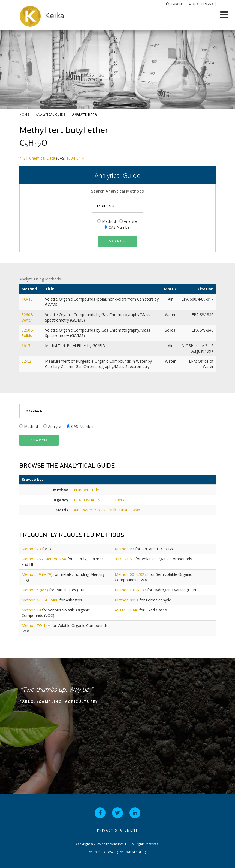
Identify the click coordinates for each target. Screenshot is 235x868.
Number (81, 490)
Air (76, 510)
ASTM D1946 (126, 610)
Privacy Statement (117, 830)
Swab (135, 510)
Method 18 (31, 610)
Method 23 (31, 549)
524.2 (27, 361)
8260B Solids (27, 333)
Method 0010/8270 (132, 574)
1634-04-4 (75, 158)
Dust (123, 510)
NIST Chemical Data (37, 158)
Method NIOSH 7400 (40, 600)
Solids (100, 510)
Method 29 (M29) (37, 574)
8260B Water (27, 317)
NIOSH (103, 500)
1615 (26, 346)
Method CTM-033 (130, 590)
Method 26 (31, 559)
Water (87, 510)
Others (118, 500)
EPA (77, 500)
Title (95, 490)
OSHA (89, 500)
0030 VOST (125, 559)
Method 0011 (127, 600)
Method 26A (55, 559)
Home (24, 115)
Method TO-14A (36, 625)
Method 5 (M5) (35, 590)
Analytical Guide (51, 115)
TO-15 (28, 299)
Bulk (112, 510)
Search (174, 4)
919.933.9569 (201, 4)
